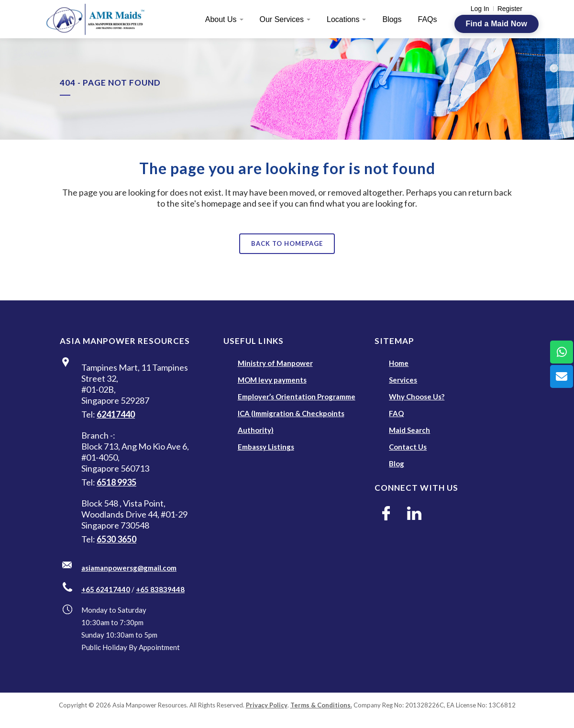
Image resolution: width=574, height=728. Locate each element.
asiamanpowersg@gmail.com (129, 568)
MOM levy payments (272, 380)
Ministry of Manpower (275, 363)
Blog (397, 463)
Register (510, 9)
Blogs (392, 19)
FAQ (396, 413)
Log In (480, 9)
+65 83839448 (160, 589)
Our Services (282, 19)
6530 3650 (116, 539)
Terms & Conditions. (321, 705)
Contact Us (408, 447)
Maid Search (409, 430)
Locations (343, 19)
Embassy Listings (266, 447)
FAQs (428, 19)
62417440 (116, 414)
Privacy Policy (267, 705)
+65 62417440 (106, 589)
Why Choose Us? (417, 397)
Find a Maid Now (497, 24)
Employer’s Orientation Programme (297, 397)
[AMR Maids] (101, 19)
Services (403, 380)
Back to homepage (287, 243)
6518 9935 (116, 482)
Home (399, 363)
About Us (221, 19)
